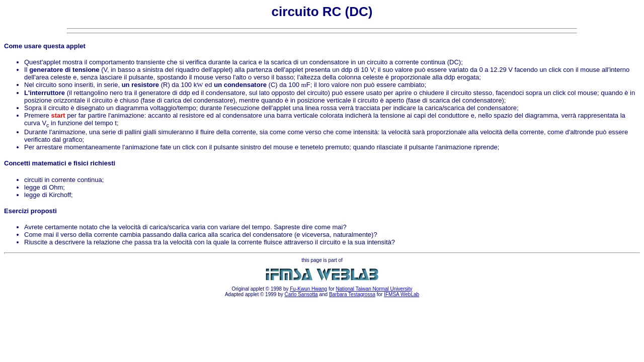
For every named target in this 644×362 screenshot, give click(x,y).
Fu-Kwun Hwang (308, 289)
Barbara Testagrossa (352, 294)
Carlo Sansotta (301, 294)
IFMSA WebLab (401, 294)
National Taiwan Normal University (374, 289)
